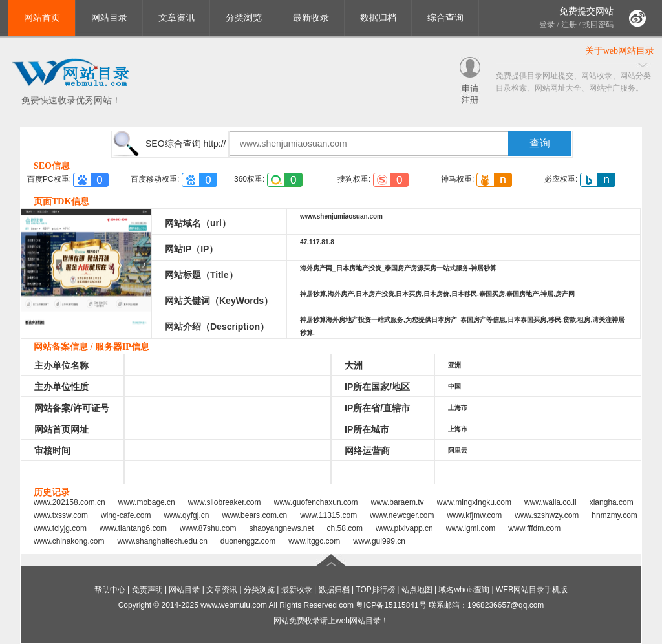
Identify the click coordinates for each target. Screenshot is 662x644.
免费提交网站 (586, 11)
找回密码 (598, 25)
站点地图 (417, 590)
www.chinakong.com (69, 541)
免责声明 (147, 590)
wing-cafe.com (126, 515)
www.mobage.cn (147, 502)
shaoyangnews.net (281, 528)
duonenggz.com (248, 541)
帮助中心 (110, 590)
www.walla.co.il (550, 502)
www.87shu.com (208, 528)
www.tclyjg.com (60, 528)
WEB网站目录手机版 (532, 590)
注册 (569, 25)
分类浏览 (244, 18)
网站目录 (109, 18)
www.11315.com (328, 515)
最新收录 (311, 18)
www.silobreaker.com (225, 502)
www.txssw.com (61, 515)
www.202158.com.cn (69, 502)
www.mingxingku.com (474, 502)
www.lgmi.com (471, 528)
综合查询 (445, 18)
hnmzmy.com (614, 515)
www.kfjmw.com (475, 515)
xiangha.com (612, 502)
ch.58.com (345, 528)
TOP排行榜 (375, 590)
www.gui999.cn (379, 541)
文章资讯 (176, 18)
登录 (547, 25)
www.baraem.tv (398, 502)
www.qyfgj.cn (186, 515)
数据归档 (378, 18)
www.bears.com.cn (254, 515)
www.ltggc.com (314, 541)
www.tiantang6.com (133, 528)
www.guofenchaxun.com (316, 502)
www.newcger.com (402, 515)
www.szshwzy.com (547, 515)
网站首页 (42, 18)
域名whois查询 (464, 590)
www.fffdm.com (534, 528)
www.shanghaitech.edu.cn (162, 541)
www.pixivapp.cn (404, 528)
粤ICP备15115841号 (391, 605)
